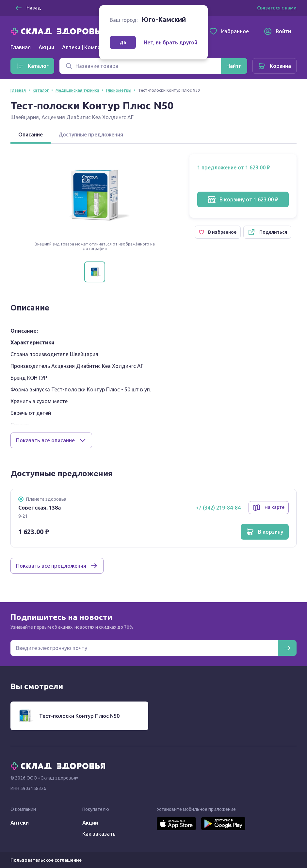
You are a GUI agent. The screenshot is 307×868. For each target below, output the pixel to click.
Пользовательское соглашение (46, 860)
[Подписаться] (287, 648)
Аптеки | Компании (86, 47)
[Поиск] (140, 66)
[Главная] (59, 31)
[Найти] (234, 66)
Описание (31, 134)
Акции (46, 47)
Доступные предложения (91, 134)
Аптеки (20, 823)
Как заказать (99, 834)
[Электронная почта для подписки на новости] (144, 648)
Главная (21, 47)
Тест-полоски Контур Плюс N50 (79, 716)
